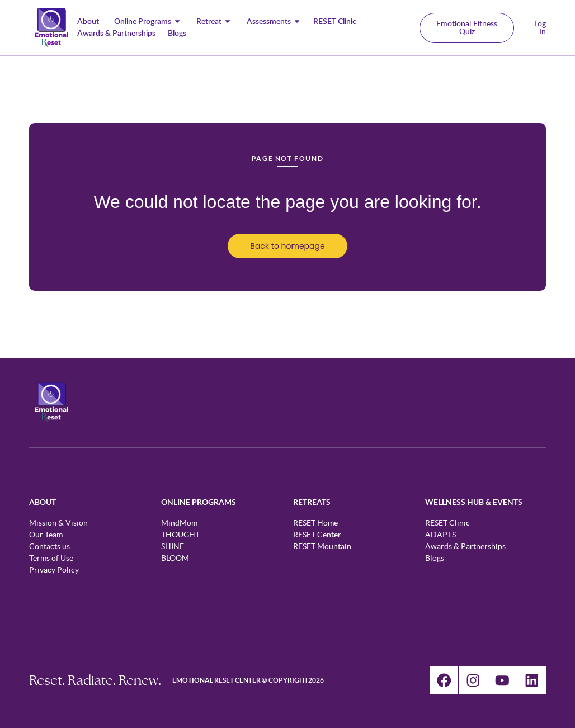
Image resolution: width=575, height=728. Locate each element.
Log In (540, 28)
